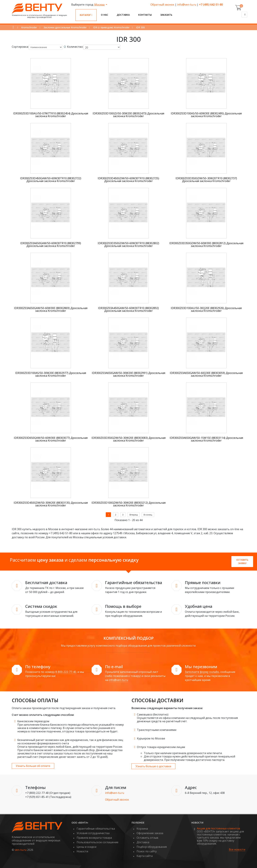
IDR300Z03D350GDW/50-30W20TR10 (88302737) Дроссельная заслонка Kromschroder (206, 180)
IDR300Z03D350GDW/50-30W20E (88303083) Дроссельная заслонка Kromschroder (128, 439)
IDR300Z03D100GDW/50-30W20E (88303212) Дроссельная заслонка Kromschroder (128, 504)
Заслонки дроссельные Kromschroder (65, 27)
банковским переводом (33, 721)
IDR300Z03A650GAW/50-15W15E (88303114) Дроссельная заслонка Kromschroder (206, 439)
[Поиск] (244, 15)
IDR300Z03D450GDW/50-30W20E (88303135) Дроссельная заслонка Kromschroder (51, 504)
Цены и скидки (86, 847)
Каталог (86, 15)
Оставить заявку (242, 561)
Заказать (166, 15)
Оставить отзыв (147, 838)
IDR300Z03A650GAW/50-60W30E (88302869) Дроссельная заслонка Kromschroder (51, 309)
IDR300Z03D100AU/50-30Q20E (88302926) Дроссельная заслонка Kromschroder (206, 309)
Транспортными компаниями (157, 730)
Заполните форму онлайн (202, 672)
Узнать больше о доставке (153, 766)
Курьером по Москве (151, 738)
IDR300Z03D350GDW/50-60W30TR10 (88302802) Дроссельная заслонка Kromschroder (128, 245)
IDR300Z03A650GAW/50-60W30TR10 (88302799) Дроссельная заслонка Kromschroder (51, 245)
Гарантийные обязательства (96, 829)
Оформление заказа (150, 833)
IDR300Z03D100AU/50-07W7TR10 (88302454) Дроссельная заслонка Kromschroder (51, 115)
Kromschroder (29, 27)
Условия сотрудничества (93, 833)
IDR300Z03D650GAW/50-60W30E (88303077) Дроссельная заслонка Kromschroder (51, 439)
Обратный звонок (162, 5)
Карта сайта (145, 856)
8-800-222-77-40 (66, 672)
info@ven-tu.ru (187, 5)
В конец (148, 515)
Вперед (134, 515)
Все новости (237, 850)
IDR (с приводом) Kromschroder (111, 27)
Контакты (145, 15)
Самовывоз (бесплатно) (153, 714)
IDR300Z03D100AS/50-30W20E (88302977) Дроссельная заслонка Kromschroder (51, 374)
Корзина (142, 829)
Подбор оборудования (152, 847)
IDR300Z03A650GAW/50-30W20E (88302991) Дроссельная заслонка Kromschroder (128, 374)
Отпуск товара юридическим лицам (161, 747)
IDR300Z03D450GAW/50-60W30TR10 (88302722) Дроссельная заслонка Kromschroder (51, 180)
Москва (100, 5)
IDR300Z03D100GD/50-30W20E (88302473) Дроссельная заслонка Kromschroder (128, 115)
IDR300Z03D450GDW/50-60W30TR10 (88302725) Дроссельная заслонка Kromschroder (128, 180)
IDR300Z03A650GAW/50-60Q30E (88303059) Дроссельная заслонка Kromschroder (206, 374)
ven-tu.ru (21, 850)
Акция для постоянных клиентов (219, 828)
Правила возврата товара (94, 838)
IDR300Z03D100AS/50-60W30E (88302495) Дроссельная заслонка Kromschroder (206, 115)
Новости (82, 851)
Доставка (123, 15)
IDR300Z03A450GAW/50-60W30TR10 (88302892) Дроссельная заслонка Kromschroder (128, 309)
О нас (105, 15)
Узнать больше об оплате (33, 766)
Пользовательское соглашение (98, 842)
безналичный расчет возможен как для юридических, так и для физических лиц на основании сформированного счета (70, 742)
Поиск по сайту (147, 851)
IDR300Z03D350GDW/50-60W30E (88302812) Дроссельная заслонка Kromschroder (206, 245)
